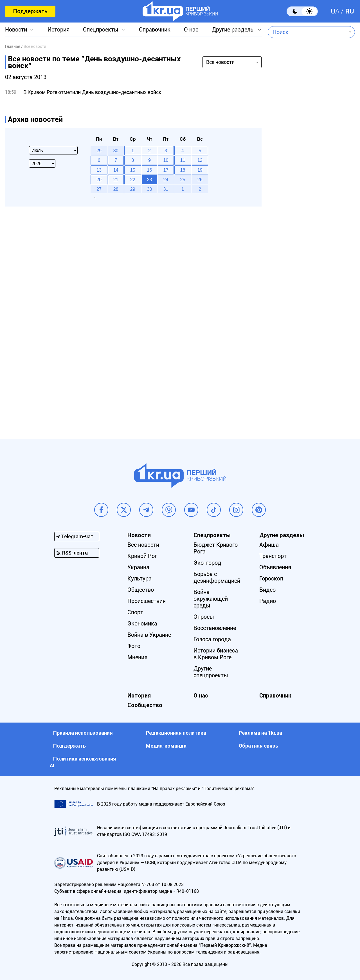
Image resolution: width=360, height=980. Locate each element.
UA (335, 11)
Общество (141, 590)
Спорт (135, 612)
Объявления (275, 567)
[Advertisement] (311, 193)
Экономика (142, 624)
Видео (267, 590)
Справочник (155, 30)
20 (99, 180)
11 (183, 160)
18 (183, 170)
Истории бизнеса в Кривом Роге (216, 654)
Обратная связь (258, 746)
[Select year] (42, 163)
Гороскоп (271, 578)
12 (200, 160)
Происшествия (147, 601)
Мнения (137, 657)
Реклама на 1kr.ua (260, 733)
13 (99, 170)
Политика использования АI (83, 762)
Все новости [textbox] (220, 62)
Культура (139, 578)
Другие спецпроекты (211, 672)
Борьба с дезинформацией (217, 577)
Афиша (269, 545)
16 (150, 170)
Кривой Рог (142, 556)
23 (150, 180)
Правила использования (83, 733)
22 (133, 180)
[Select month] (53, 150)
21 (116, 180)
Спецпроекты (101, 30)
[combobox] (307, 32)
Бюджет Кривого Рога (216, 548)
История (58, 30)
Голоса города (212, 639)
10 (166, 160)
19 (200, 170)
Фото (134, 646)
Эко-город (207, 563)
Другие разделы (233, 30)
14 (116, 170)
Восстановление (215, 628)
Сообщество (145, 705)
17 (166, 170)
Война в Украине (149, 635)
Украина (138, 567)
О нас (191, 30)
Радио (268, 601)
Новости (16, 30)
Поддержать (30, 11)
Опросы (204, 617)
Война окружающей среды (211, 599)
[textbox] (307, 32)
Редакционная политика (176, 733)
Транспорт (273, 556)
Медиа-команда (166, 746)
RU (350, 11)
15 (133, 170)
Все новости (143, 545)
